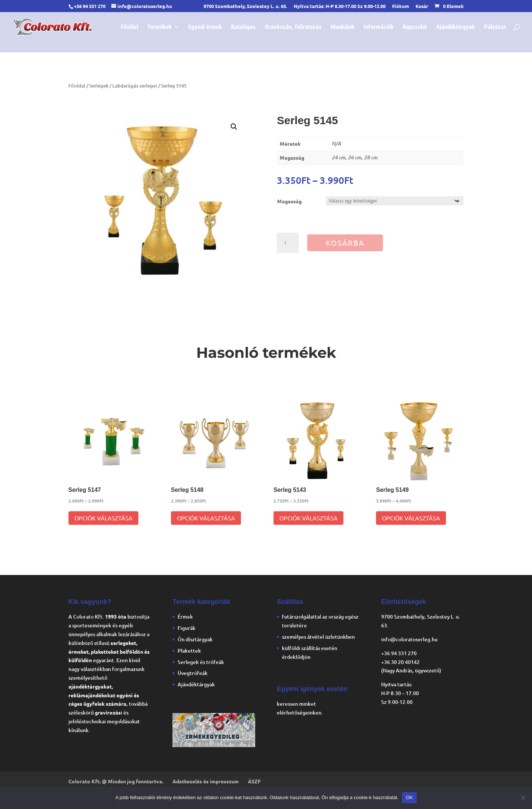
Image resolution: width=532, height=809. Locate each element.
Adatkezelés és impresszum (206, 781)
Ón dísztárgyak (195, 639)
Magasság (289, 201)
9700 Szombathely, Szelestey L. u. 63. (245, 6)
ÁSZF (254, 781)
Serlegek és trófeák (201, 662)
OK (409, 797)
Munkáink (343, 27)
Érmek (185, 617)
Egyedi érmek (205, 27)
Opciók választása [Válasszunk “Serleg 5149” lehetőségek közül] (411, 518)
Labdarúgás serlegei (135, 86)
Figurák (187, 628)
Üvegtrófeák (193, 673)
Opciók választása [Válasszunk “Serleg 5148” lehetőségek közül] (206, 518)
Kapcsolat (415, 27)
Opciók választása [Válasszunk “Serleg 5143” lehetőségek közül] (308, 518)
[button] (234, 127)
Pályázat (495, 27)
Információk (379, 27)
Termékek (159, 27)
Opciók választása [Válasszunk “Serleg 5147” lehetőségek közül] (103, 518)
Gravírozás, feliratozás (293, 27)
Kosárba (345, 243)
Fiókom (401, 6)
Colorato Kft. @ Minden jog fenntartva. (116, 781)
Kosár (422, 6)
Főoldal (129, 27)
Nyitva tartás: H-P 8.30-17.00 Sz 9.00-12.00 (340, 6)
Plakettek (189, 651)
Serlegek (99, 86)
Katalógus (243, 27)
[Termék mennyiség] (288, 243)
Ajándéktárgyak (455, 27)
